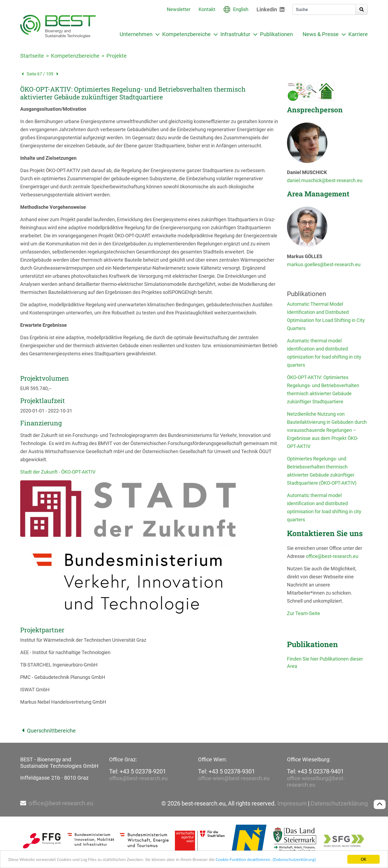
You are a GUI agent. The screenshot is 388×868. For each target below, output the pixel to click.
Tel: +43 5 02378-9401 (315, 771)
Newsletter (179, 9)
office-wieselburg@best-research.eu (316, 782)
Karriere (358, 34)
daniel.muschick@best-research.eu (325, 180)
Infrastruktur (235, 34)
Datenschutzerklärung (339, 804)
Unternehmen (136, 34)
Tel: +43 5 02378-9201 (138, 771)
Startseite (32, 56)
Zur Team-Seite (304, 613)
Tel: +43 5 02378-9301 (226, 771)
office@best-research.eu (332, 556)
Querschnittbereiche (48, 731)
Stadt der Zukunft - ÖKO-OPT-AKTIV (58, 472)
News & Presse (321, 34)
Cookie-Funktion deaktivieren (243, 860)
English (241, 9)
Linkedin (267, 9)
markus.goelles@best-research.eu (324, 264)
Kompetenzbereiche (186, 34)
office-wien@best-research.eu (234, 778)
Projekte (117, 56)
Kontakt (207, 9)
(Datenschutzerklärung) (294, 860)
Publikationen (276, 34)
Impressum (292, 804)
